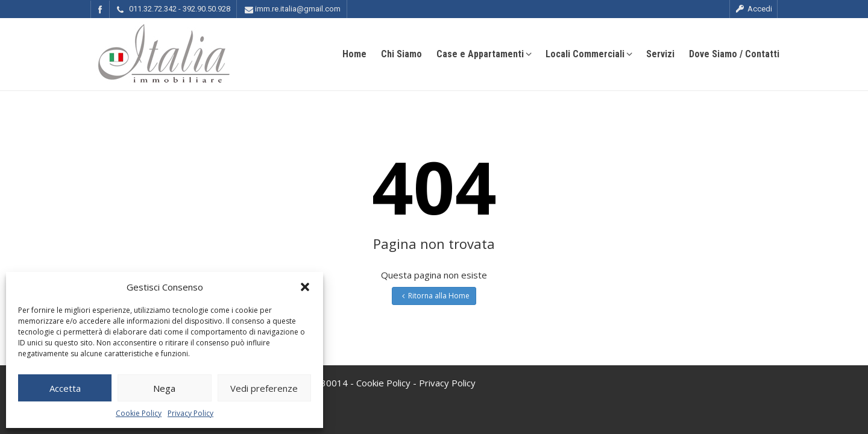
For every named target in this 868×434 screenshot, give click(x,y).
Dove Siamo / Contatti (734, 54)
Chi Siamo (401, 54)
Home (354, 54)
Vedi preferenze (264, 388)
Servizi (660, 54)
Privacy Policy (190, 413)
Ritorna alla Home (434, 296)
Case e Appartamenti (484, 54)
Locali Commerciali (589, 54)
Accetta (65, 388)
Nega (164, 388)
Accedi (753, 9)
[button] (305, 287)
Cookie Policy (139, 413)
